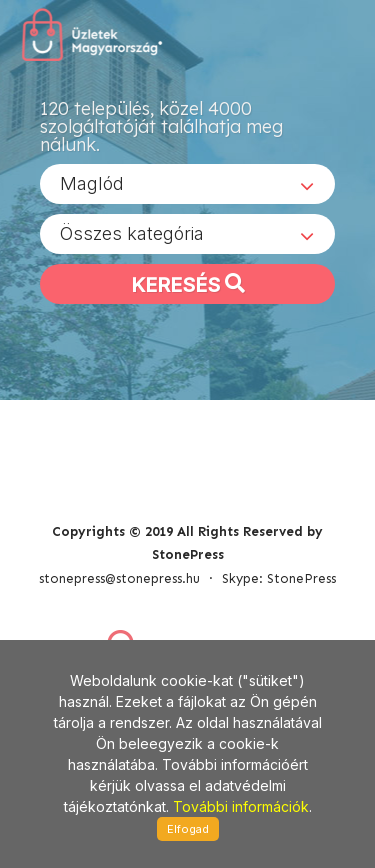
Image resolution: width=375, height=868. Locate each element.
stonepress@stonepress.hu (119, 578)
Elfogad (188, 829)
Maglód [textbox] (92, 183)
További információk (241, 806)
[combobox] (187, 184)
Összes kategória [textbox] (132, 233)
